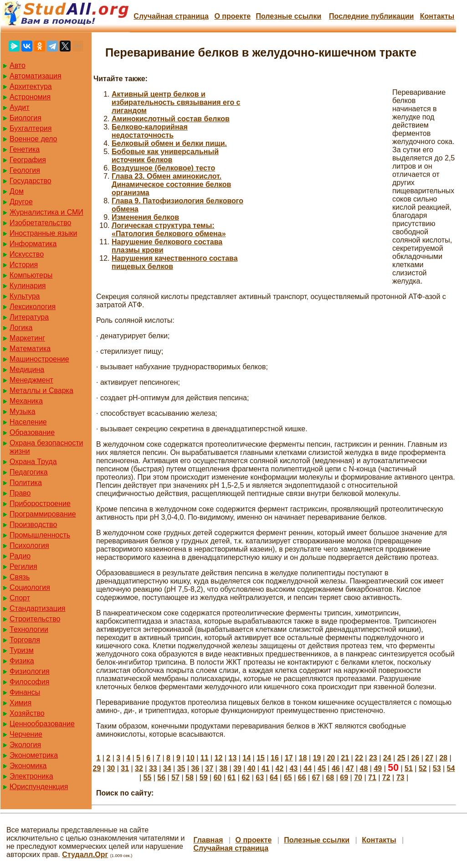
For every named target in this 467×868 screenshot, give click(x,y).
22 (359, 758)
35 (181, 768)
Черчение (26, 734)
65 (288, 778)
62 (246, 778)
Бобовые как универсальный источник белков (165, 156)
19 (317, 758)
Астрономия (30, 97)
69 (344, 778)
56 (161, 778)
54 (451, 768)
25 (401, 758)
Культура (25, 296)
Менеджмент (31, 380)
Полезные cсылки (288, 16)
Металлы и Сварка (41, 390)
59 (204, 778)
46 (336, 768)
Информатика (33, 244)
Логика (21, 328)
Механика (26, 401)
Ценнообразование (42, 724)
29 (97, 768)
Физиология (30, 671)
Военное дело (33, 139)
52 (423, 768)
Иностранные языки (43, 233)
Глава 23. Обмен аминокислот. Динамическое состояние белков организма (171, 184)
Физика (22, 661)
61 (232, 778)
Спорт (20, 598)
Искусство (27, 254)
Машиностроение (39, 359)
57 (175, 778)
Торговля (25, 640)
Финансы (25, 692)
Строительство (35, 619)
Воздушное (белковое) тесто (163, 168)
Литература (29, 317)
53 (437, 768)
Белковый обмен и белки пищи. (169, 143)
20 (331, 758)
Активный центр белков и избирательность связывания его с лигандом (176, 102)
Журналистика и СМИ (46, 212)
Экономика (28, 766)
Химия (21, 703)
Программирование (43, 514)
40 (251, 768)
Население (28, 422)
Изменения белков (145, 217)
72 (386, 778)
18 (303, 758)
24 (387, 758)
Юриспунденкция (39, 787)
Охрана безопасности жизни (46, 447)
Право (20, 493)
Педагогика (29, 472)
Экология (25, 745)
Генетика (25, 149)
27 (429, 758)
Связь (20, 577)
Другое (21, 202)
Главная (208, 840)
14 (246, 758)
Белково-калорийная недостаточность (150, 131)
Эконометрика (34, 755)
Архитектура (31, 86)
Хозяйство (27, 713)
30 (111, 768)
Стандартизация (37, 608)
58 (190, 778)
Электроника (31, 776)
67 (316, 778)
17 (289, 758)
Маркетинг (27, 338)
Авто (18, 65)
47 (350, 768)
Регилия (23, 566)
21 (345, 758)
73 (400, 778)
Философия (29, 682)
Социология (30, 587)
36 (195, 768)
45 (322, 768)
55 (148, 778)
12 (219, 758)
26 (415, 758)
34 (167, 768)
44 (308, 768)
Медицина (27, 369)
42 (280, 768)
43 (293, 768)
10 (190, 758)
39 (237, 768)
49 (378, 768)
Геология (25, 170)
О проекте (232, 16)
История (24, 265)
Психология (29, 545)
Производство (33, 524)
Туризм (22, 650)
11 (205, 758)
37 (209, 768)
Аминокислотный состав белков (171, 119)
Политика (26, 483)
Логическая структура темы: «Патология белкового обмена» (169, 230)
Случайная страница (171, 16)
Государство (31, 181)
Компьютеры (31, 275)
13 (233, 758)
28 (443, 758)
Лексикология (33, 307)
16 (275, 758)
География (28, 160)
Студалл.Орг (85, 855)
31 (125, 768)
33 (153, 768)
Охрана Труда (33, 462)
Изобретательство (40, 223)
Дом (17, 191)
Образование (32, 432)
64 (274, 778)
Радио (20, 556)
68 (330, 778)
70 (358, 778)
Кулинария (28, 286)
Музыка (23, 411)
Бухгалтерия (31, 128)
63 (260, 778)
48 (364, 768)
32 (139, 768)
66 (302, 778)
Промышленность (40, 535)
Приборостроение (40, 504)
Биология (26, 118)
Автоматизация (36, 76)
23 (373, 758)
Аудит (20, 107)
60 (218, 778)
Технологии (29, 629)
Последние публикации (371, 16)
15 (261, 758)
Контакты (437, 16)
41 (266, 768)
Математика (30, 349)
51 (409, 768)
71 (372, 778)
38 (223, 768)
